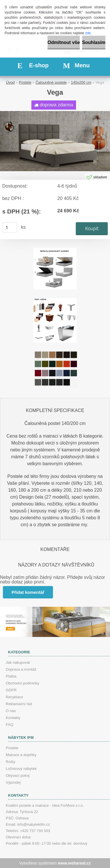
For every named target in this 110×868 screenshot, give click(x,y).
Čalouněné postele (51, 82)
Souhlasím (94, 42)
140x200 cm (81, 82)
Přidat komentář (28, 592)
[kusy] (10, 228)
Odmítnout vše (64, 42)
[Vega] (55, 113)
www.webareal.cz (74, 863)
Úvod (10, 82)
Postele (25, 82)
